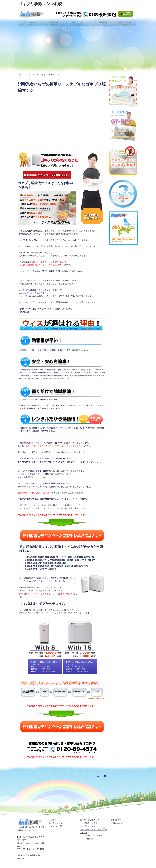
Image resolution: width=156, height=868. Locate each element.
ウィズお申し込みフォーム (92, 823)
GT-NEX (83, 832)
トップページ (54, 820)
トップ (21, 75)
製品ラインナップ (56, 823)
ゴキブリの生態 (55, 826)
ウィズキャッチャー (89, 826)
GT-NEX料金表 (86, 839)
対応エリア (116, 820)
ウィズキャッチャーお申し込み (94, 829)
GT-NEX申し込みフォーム (91, 836)
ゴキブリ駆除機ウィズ (90, 820)
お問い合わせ (117, 823)
